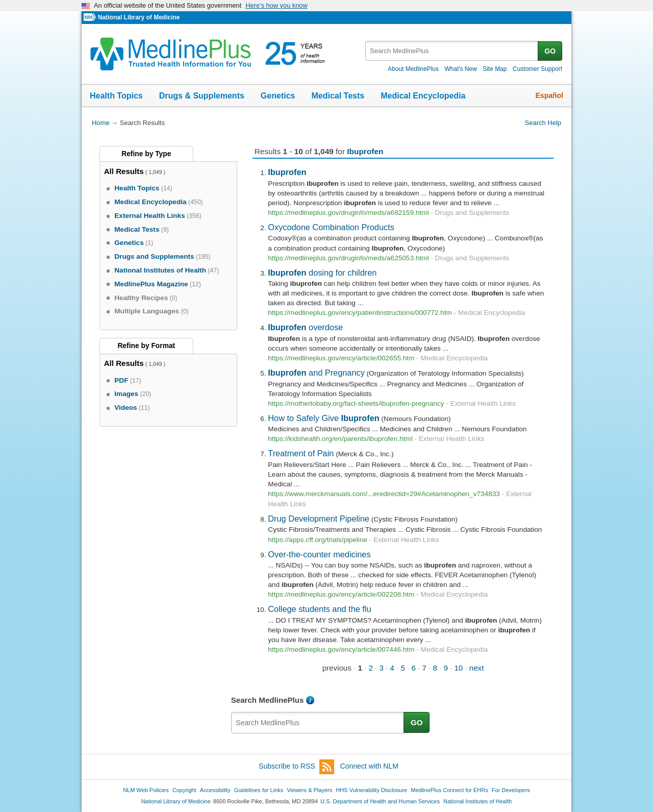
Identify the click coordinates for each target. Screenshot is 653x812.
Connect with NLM (369, 766)
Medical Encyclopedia (423, 96)
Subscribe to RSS (296, 767)
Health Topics (116, 96)
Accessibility (215, 790)
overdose (305, 327)
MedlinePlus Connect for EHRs (449, 790)
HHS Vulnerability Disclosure (371, 790)
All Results (124, 171)
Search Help (543, 123)
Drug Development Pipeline (319, 519)
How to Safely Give (323, 418)
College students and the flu (319, 609)
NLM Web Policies (146, 790)
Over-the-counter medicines (319, 554)
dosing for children (322, 273)
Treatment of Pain (301, 453)
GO (550, 51)
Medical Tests (338, 96)
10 (458, 668)
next (477, 668)
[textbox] (452, 51)
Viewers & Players (309, 790)
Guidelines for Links (259, 790)
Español (549, 95)
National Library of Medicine (139, 17)
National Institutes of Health (478, 801)
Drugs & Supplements (202, 96)
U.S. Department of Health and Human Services (380, 801)
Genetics (278, 96)
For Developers (511, 790)
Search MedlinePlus (268, 700)
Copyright (184, 790)
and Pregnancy (316, 373)
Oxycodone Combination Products (331, 227)
